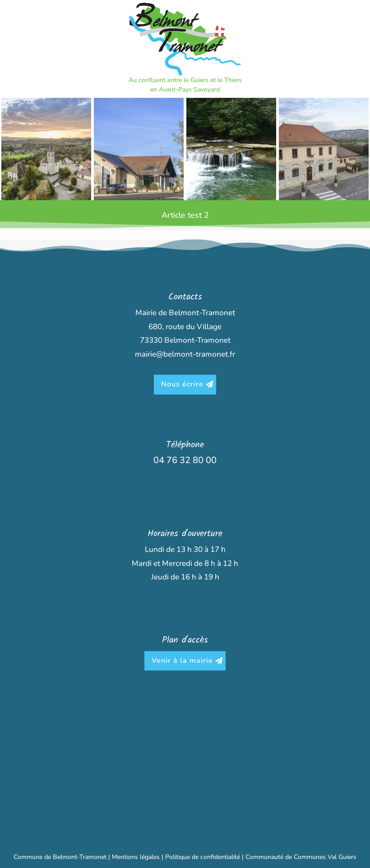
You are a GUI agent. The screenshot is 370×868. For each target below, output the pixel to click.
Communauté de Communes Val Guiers (301, 857)
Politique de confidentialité (203, 857)
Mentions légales (136, 857)
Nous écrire (182, 384)
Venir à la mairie (182, 661)
